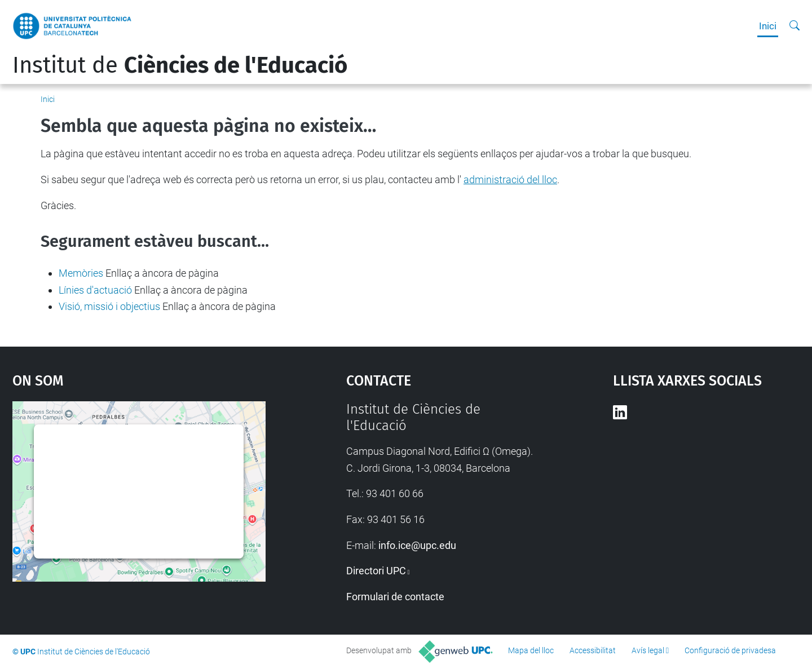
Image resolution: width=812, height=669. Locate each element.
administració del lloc (510, 180)
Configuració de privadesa (730, 650)
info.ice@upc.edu (417, 545)
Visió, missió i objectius (109, 306)
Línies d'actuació (95, 290)
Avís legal (648, 650)
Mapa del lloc (531, 650)
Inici (768, 26)
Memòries (81, 273)
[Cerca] (795, 26)
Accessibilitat (593, 650)
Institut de (180, 65)
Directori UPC (376, 571)
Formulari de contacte (395, 597)
